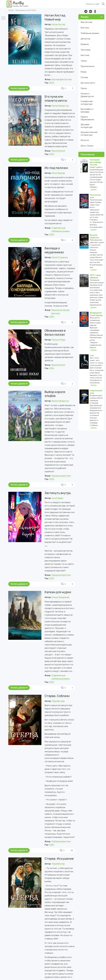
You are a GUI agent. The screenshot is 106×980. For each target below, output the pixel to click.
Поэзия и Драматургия (87, 95)
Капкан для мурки (58, 592)
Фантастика (86, 22)
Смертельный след (96, 392)
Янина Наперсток (60, 106)
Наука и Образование (87, 118)
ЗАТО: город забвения (95, 276)
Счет (92, 355)
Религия (85, 140)
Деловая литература (86, 126)
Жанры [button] (92, 17)
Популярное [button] (88, 154)
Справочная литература (87, 103)
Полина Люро (59, 340)
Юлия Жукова (58, 173)
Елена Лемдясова (61, 597)
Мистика (85, 55)
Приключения (58, 151)
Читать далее (18, 88)
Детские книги (88, 83)
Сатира (84, 77)
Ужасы (84, 61)
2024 (52, 83)
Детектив (85, 39)
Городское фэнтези (61, 476)
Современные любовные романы (61, 677)
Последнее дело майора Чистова (95, 162)
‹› (94, 190)
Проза (84, 88)
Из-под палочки (56, 168)
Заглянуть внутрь (58, 493)
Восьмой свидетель (94, 236)
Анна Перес (58, 498)
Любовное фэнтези (61, 841)
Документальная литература (89, 134)
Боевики (85, 44)
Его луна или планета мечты (56, 99)
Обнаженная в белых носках (55, 332)
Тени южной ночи (95, 196)
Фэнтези (85, 28)
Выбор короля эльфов (55, 394)
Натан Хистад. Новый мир (55, 17)
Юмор (84, 72)
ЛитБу (11, 10)
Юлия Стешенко (60, 257)
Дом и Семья (87, 146)
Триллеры (86, 50)
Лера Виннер (58, 701)
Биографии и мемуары (87, 110)
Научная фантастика (61, 79)
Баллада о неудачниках (54, 250)
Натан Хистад (58, 24)
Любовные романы (90, 33)
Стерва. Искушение (59, 859)
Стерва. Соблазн (57, 696)
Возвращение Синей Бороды (96, 314)
